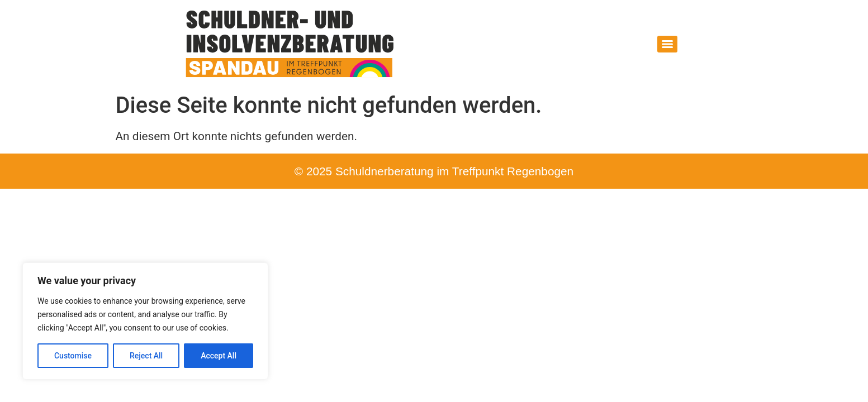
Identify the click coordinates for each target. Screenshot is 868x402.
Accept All (219, 356)
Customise (73, 356)
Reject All (146, 356)
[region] (145, 321)
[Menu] (667, 44)
